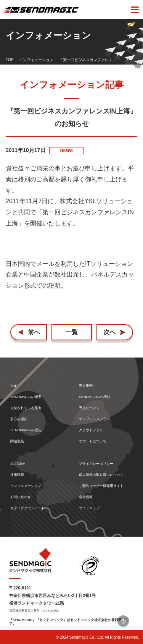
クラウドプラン (91, 430)
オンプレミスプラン (94, 419)
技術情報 (17, 475)
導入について (89, 408)
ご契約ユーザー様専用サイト (101, 486)
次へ (109, 332)
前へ (34, 332)
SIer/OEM (18, 464)
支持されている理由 (26, 408)
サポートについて (93, 441)
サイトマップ (89, 508)
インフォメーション (36, 60)
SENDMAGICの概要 (26, 397)
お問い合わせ (21, 497)
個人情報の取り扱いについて (101, 475)
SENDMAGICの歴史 (26, 430)
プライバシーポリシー (96, 464)
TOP (10, 60)
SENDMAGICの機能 (95, 397)
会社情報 (86, 497)
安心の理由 (19, 419)
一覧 (72, 332)
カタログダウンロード (27, 508)
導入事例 (86, 386)
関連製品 (17, 441)
